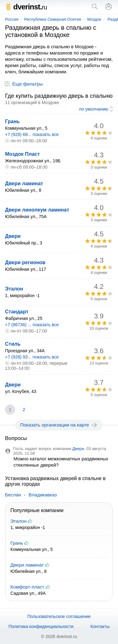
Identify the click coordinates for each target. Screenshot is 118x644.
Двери (13, 236)
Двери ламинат (24, 183)
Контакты (100, 626)
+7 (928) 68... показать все (32, 134)
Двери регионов (25, 262)
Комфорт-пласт (27, 587)
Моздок (94, 19)
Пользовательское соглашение (59, 616)
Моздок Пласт (22, 154)
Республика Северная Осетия (53, 19)
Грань (12, 121)
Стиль (13, 344)
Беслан (13, 495)
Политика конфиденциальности (41, 626)
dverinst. (26, 7)
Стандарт (17, 312)
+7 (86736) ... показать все (32, 325)
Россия (12, 19)
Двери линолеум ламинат (37, 210)
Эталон (14, 289)
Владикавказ (43, 495)
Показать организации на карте (59, 425)
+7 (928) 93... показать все (32, 357)
